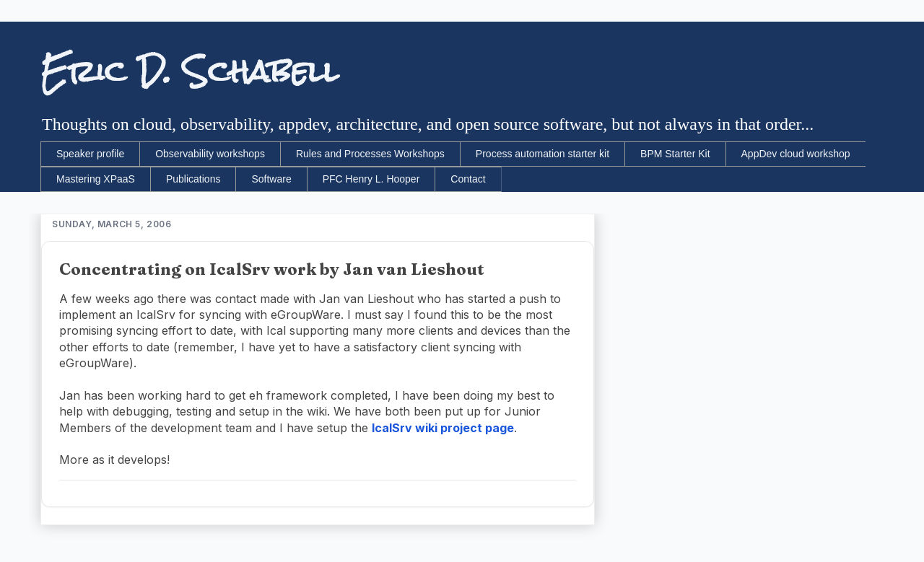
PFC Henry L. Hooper (371, 179)
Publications (193, 179)
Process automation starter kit (542, 154)
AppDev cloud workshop (796, 154)
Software (271, 179)
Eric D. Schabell (189, 71)
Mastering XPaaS (96, 179)
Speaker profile (90, 154)
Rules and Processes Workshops (370, 154)
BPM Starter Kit (675, 154)
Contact (468, 179)
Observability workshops (210, 154)
